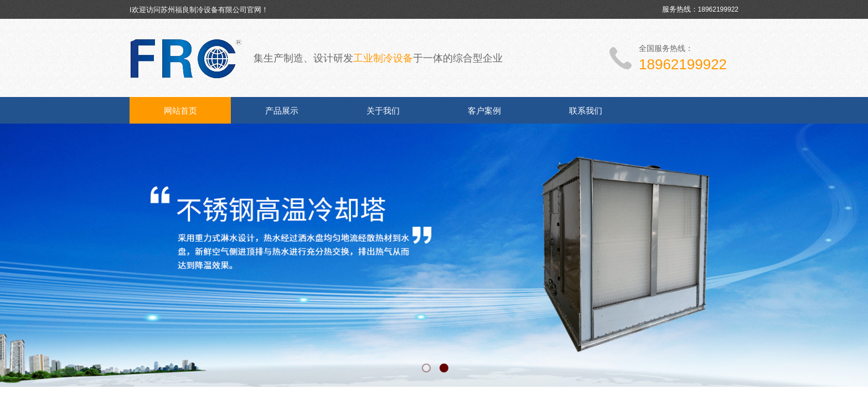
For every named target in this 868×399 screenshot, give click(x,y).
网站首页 (180, 111)
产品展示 (282, 111)
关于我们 (383, 111)
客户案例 (484, 111)
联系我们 (586, 111)
